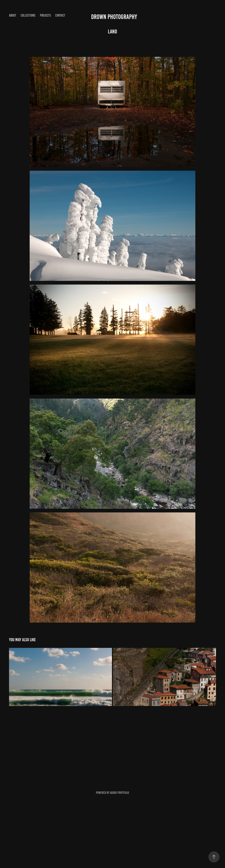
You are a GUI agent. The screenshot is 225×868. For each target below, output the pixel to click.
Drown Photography (114, 17)
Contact (60, 15)
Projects (45, 15)
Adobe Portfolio (120, 793)
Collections (28, 15)
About (13, 15)
